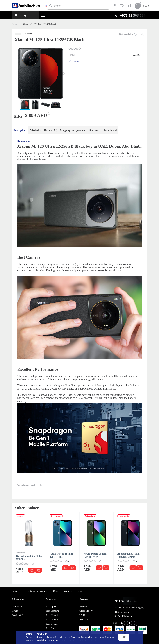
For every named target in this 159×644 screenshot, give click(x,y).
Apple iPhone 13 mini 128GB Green (95, 555)
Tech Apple (51, 606)
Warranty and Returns (74, 591)
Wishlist (83, 615)
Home (14, 24)
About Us (17, 591)
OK (124, 637)
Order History (86, 611)
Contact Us (17, 606)
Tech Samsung (52, 611)
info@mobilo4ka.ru (123, 616)
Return (15, 611)
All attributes (74, 61)
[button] (40, 74)
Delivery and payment (37, 591)
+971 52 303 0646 (126, 601)
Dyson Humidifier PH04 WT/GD (29, 558)
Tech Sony (51, 628)
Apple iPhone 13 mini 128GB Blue (61, 555)
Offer (56, 591)
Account (83, 606)
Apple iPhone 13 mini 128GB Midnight (129, 555)
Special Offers (18, 615)
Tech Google (52, 624)
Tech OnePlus (52, 619)
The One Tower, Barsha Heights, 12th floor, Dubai (129, 610)
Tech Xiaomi (52, 615)
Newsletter (85, 619)
